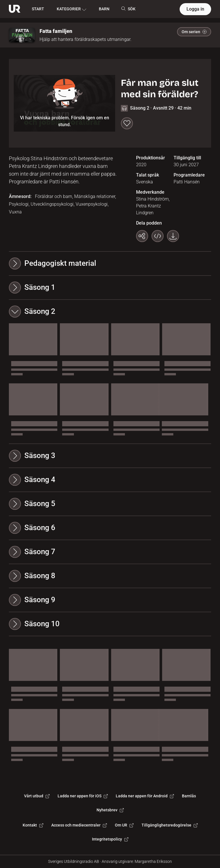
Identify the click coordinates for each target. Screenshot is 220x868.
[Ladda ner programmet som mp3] (173, 236)
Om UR (124, 825)
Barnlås (189, 796)
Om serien (194, 32)
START (38, 9)
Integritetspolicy (110, 839)
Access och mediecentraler (79, 825)
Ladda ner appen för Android (145, 796)
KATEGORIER (71, 9)
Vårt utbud (37, 796)
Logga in (195, 9)
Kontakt (33, 825)
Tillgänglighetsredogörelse (170, 825)
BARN (104, 9)
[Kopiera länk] (142, 236)
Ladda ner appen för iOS (83, 796)
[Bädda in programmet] (158, 236)
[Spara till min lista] (127, 123)
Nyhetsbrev (110, 810)
